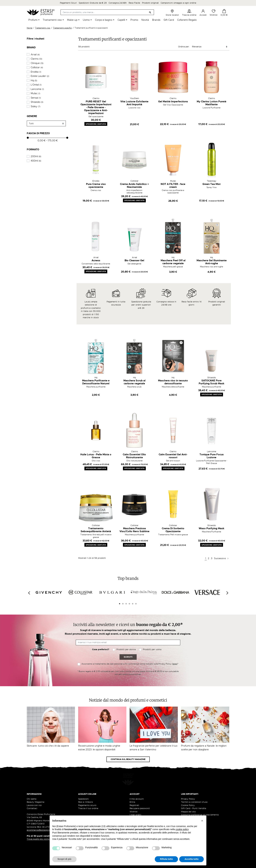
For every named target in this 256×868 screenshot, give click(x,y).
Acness (96, 260)
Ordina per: (184, 47)
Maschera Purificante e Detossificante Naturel (96, 382)
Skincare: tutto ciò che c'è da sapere (48, 746)
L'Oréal (36, 85)
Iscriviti (128, 657)
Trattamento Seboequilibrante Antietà (96, 530)
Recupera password (140, 800)
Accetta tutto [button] (192, 859)
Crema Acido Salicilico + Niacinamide (134, 186)
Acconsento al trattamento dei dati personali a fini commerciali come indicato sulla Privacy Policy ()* (130, 664)
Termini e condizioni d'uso (194, 794)
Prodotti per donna (126, 649)
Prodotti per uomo (152, 649)
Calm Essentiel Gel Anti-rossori (173, 456)
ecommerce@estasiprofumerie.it (43, 822)
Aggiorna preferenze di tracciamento (200, 806)
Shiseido (37, 102)
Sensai (36, 98)
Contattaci (32, 800)
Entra (132, 794)
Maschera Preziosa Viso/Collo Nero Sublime (134, 530)
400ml (36, 161)
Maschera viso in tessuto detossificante (173, 382)
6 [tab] (136, 604)
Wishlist (214, 13)
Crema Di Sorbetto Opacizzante (173, 530)
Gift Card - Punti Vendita (194, 800)
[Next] (227, 593)
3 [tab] (126, 604)
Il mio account (137, 790)
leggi (175, 664)
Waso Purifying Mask (212, 528)
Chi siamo (32, 790)
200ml (36, 156)
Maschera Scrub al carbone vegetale (134, 382)
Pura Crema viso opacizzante (96, 186)
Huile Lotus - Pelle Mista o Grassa (96, 456)
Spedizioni (83, 790)
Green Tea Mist (212, 184)
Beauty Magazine (36, 794)
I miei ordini (135, 806)
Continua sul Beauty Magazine (128, 759)
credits (32, 864)
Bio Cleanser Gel (134, 260)
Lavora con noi (34, 797)
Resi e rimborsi (86, 794)
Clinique (37, 63)
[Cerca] (107, 12)
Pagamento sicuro (87, 797)
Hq (34, 80)
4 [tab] (129, 604)
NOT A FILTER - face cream (173, 186)
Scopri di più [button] (64, 859)
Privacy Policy (188, 790)
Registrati (134, 797)
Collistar (37, 67)
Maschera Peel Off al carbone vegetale (173, 262)
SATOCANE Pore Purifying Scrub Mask (212, 382)
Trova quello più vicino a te (41, 831)
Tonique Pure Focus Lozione (212, 456)
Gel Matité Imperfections (173, 102)
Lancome (37, 89)
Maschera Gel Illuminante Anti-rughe (212, 262)
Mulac (35, 93)
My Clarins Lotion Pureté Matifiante (212, 103)
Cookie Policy (188, 797)
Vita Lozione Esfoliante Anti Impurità (134, 103)
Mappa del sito (188, 803)
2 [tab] (123, 604)
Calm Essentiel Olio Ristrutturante (134, 456)
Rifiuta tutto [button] (166, 859)
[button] (202, 821)
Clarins (36, 59)
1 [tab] (120, 604)
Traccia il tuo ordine (88, 800)
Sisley (36, 106)
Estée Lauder (40, 76)
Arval (35, 55)
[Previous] (29, 593)
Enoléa (36, 72)
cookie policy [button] (182, 829)
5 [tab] (133, 604)
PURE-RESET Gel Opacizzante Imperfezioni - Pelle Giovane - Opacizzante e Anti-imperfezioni (96, 107)
